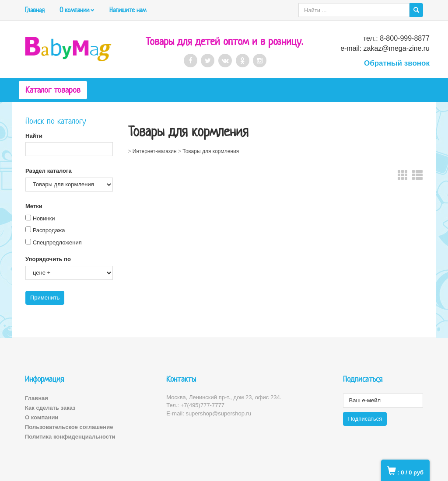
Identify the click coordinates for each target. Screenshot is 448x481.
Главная (35, 10)
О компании (74, 10)
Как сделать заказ (50, 408)
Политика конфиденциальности (70, 437)
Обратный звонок (397, 63)
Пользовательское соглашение (69, 427)
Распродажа (49, 230)
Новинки (44, 218)
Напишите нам (128, 10)
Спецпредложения (57, 242)
